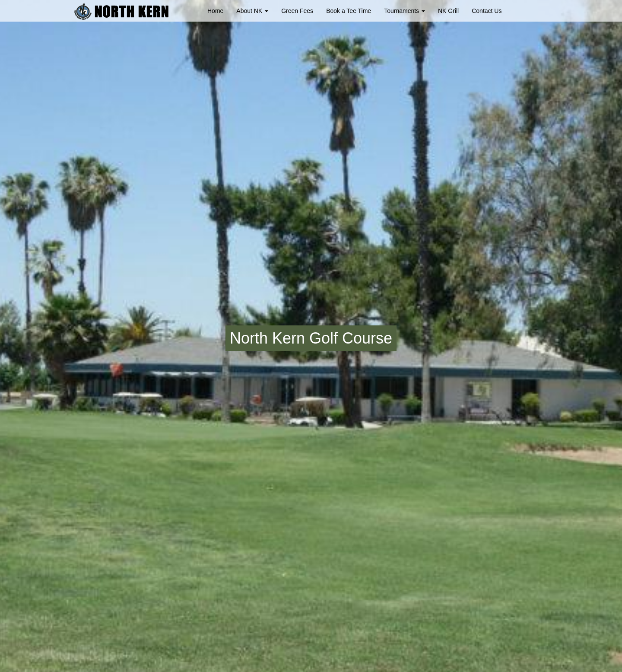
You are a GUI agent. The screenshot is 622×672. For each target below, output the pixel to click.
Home (215, 11)
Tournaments (405, 11)
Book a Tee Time (349, 11)
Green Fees (297, 11)
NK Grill (448, 11)
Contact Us (487, 11)
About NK (252, 11)
